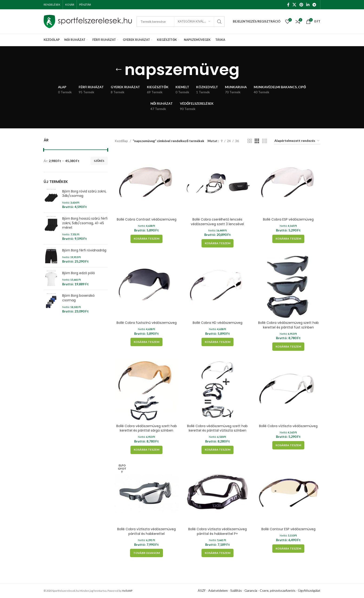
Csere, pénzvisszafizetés (278, 590)
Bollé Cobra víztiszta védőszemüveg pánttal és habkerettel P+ (218, 531)
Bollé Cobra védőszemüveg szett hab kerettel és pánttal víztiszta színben (217, 428)
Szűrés (99, 161)
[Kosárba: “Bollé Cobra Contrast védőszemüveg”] (146, 239)
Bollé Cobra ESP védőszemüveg (288, 219)
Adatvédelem (218, 590)
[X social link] (294, 5)
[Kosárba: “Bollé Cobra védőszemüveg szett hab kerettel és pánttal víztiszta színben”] (218, 450)
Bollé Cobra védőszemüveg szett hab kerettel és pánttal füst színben (288, 325)
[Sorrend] (297, 141)
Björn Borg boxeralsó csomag (78, 298)
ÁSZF (202, 590)
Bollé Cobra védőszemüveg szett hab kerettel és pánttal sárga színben (147, 428)
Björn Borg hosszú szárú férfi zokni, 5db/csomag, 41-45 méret (85, 223)
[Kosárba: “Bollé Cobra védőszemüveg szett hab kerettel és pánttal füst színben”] (288, 347)
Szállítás (236, 590)
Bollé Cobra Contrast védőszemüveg (147, 219)
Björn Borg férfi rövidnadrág (84, 250)
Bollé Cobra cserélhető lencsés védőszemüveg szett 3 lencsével (217, 222)
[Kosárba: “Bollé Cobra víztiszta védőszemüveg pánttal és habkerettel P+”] (218, 553)
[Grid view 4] (265, 141)
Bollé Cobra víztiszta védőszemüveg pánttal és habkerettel (146, 531)
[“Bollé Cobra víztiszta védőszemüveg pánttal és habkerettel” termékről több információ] (146, 553)
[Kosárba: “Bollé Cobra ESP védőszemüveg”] (288, 239)
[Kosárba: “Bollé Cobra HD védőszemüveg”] (218, 342)
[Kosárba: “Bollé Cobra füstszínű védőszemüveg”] (146, 342)
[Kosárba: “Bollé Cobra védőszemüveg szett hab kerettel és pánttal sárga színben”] (146, 450)
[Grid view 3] (257, 141)
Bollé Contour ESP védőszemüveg (288, 529)
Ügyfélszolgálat (309, 590)
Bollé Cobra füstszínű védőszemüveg (147, 323)
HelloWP (127, 591)
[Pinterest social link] (301, 5)
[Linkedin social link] (308, 5)
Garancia (251, 590)
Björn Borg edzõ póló (79, 273)
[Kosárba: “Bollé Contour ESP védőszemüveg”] (288, 549)
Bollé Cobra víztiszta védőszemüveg (288, 426)
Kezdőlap (121, 141)
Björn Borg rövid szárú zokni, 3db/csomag (84, 194)
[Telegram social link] (314, 5)
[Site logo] (88, 21)
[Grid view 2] (250, 141)
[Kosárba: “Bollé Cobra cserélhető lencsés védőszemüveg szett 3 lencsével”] (218, 243)
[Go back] (119, 70)
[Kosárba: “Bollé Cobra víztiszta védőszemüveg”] (288, 445)
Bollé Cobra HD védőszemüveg (218, 323)
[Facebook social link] (288, 5)
